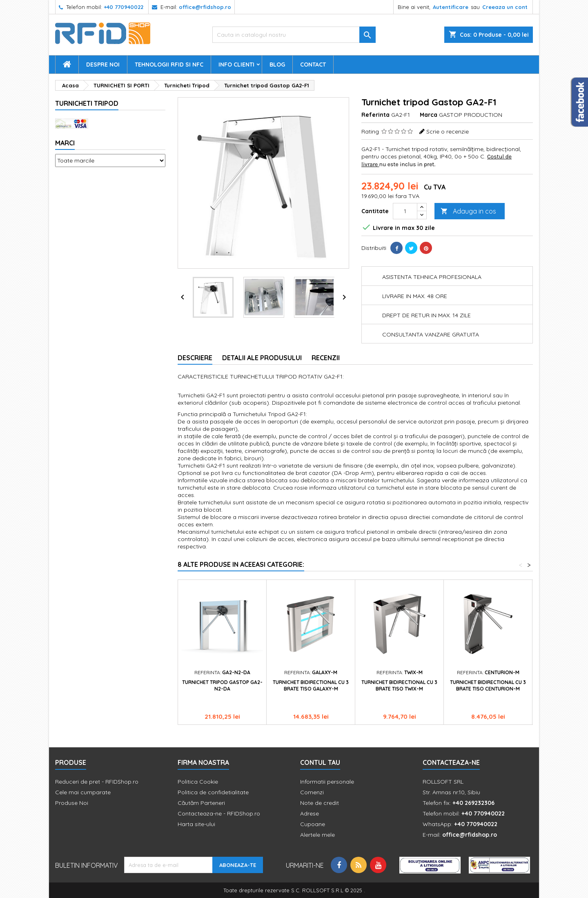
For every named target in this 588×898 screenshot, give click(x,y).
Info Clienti (236, 65)
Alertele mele (317, 835)
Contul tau (320, 762)
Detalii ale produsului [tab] (262, 358)
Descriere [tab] (195, 358)
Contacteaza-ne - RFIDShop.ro (219, 813)
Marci (65, 143)
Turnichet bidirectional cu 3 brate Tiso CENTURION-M (488, 685)
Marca (429, 115)
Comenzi (312, 792)
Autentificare (451, 7)
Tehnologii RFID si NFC (169, 65)
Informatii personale (327, 782)
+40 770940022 (124, 7)
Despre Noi (103, 65)
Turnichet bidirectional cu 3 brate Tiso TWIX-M (399, 685)
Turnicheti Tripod (87, 103)
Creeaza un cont (505, 7)
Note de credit (320, 803)
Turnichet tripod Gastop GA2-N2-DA (222, 685)
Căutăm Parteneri (201, 803)
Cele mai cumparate (83, 792)
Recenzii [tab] (326, 358)
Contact (313, 65)
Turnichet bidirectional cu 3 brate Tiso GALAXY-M (311, 685)
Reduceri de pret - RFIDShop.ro (97, 782)
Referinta (375, 115)
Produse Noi (72, 803)
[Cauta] (294, 35)
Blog (277, 65)
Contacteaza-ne (451, 762)
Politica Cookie (198, 782)
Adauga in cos (468, 211)
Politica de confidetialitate (213, 792)
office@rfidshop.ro (205, 7)
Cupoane (313, 824)
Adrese (310, 813)
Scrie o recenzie (448, 131)
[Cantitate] (405, 211)
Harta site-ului (196, 824)
